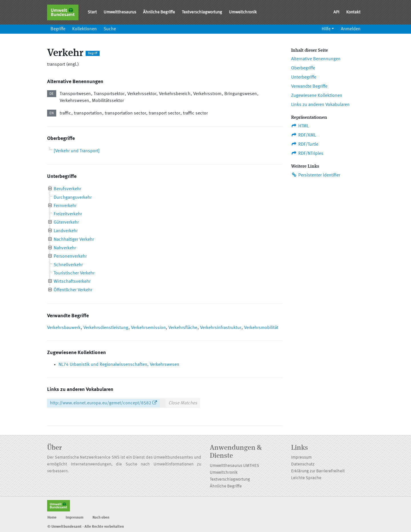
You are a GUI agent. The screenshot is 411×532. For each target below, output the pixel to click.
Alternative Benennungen (316, 59)
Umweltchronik (243, 12)
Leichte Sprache (306, 478)
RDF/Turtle (305, 144)
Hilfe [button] (326, 29)
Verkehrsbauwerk (64, 328)
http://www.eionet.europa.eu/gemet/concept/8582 (101, 403)
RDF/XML (304, 135)
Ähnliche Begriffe (159, 12)
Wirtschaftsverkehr (72, 282)
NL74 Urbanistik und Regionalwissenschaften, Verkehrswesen (119, 365)
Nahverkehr (65, 248)
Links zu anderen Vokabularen (320, 105)
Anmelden (351, 29)
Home (52, 518)
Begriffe (58, 29)
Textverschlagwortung (202, 12)
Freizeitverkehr (68, 214)
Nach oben (101, 518)
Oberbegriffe (303, 68)
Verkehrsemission (148, 328)
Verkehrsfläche (183, 328)
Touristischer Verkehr (74, 273)
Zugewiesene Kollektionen (317, 96)
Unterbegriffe (304, 77)
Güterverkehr (66, 222)
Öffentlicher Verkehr (73, 290)
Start (92, 12)
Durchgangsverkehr (73, 198)
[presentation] (50, 189)
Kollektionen (84, 29)
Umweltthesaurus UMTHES (234, 466)
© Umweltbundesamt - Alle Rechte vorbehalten (86, 527)
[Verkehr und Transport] (77, 151)
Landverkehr (66, 231)
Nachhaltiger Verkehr (74, 240)
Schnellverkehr (68, 265)
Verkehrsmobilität (261, 328)
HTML (300, 126)
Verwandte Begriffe (309, 87)
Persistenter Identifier (316, 175)
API (336, 12)
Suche (110, 29)
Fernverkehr (65, 206)
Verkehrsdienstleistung (106, 328)
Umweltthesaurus (120, 12)
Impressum (301, 458)
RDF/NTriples (307, 153)
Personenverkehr (70, 256)
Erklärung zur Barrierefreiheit (318, 471)
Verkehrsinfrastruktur (221, 328)
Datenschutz (303, 464)
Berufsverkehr (67, 189)
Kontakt (353, 12)
